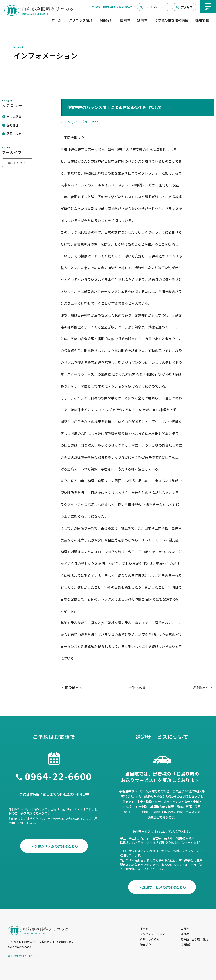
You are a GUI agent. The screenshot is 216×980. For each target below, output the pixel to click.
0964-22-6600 (155, 7)
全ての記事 (14, 117)
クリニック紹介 (81, 20)
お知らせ (12, 125)
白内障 (125, 20)
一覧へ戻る (137, 687)
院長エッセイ (15, 134)
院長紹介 (106, 20)
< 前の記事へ (72, 687)
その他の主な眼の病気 (171, 20)
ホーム (57, 20)
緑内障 (142, 20)
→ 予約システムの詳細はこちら (54, 846)
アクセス (187, 7)
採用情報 (202, 20)
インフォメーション (152, 934)
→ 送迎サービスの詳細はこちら (162, 887)
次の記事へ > (202, 687)
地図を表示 (67, 942)
